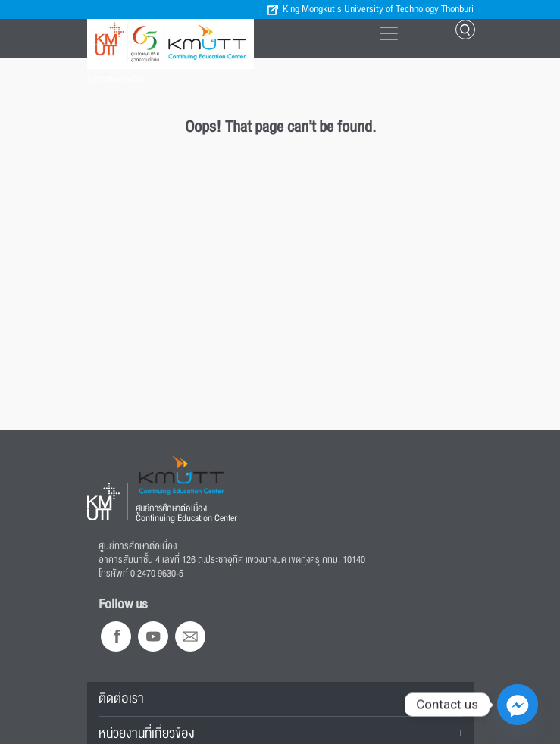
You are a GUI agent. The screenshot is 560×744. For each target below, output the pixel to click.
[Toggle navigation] (389, 33)
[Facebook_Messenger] (518, 705)
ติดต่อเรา (121, 699)
